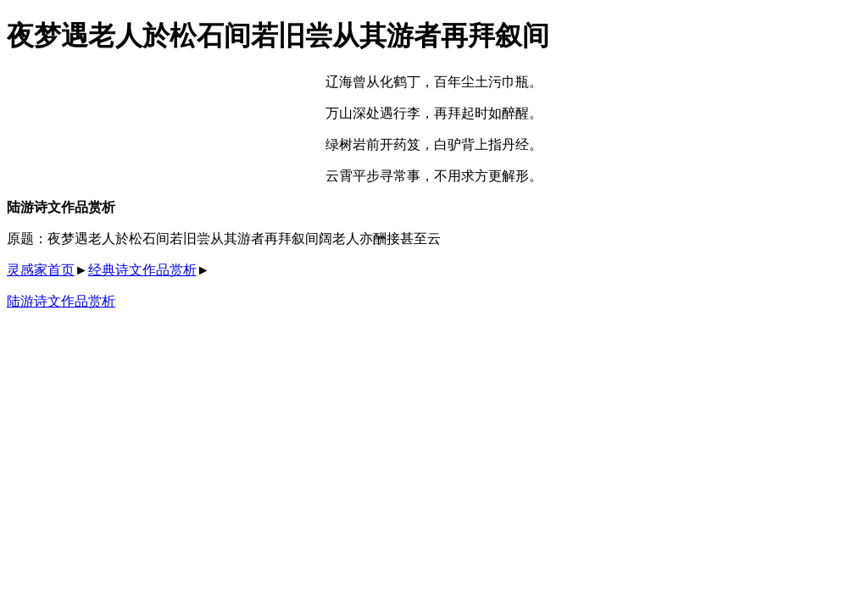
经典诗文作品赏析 (142, 270)
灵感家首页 (41, 270)
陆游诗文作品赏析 (61, 301)
